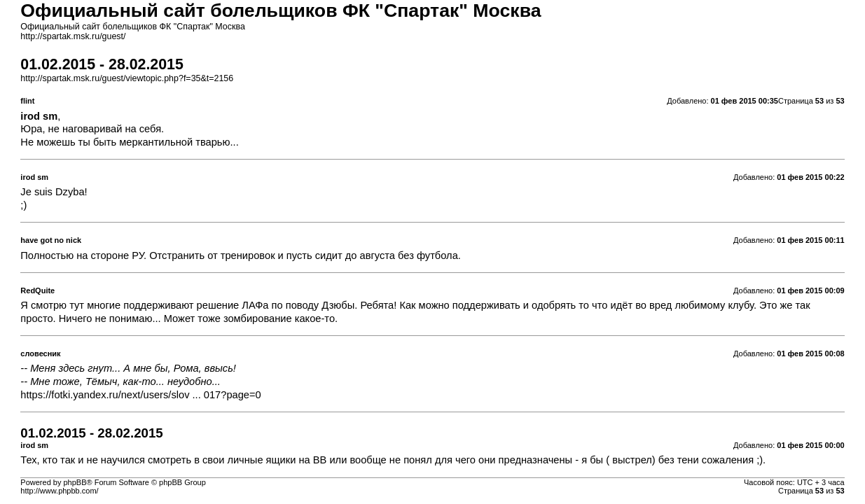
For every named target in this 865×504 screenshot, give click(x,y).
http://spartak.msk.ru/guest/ (73, 36)
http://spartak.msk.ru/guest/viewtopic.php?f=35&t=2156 (127, 78)
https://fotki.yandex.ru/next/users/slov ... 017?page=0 (140, 395)
